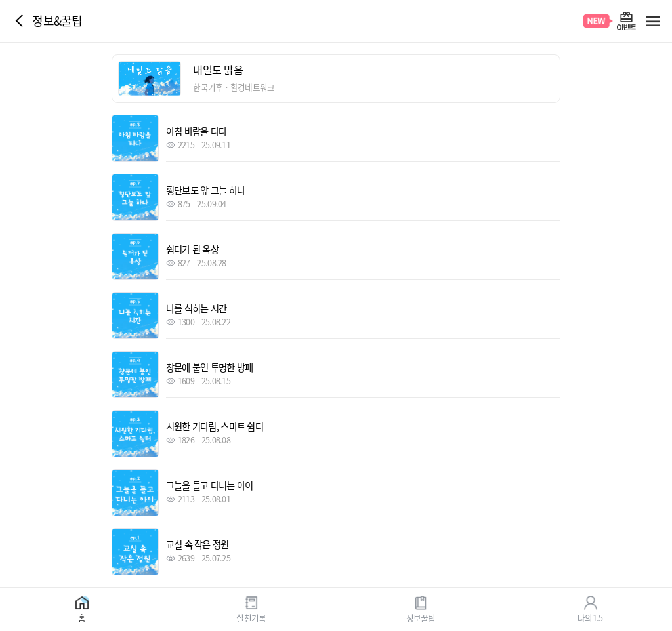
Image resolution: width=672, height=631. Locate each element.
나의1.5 (590, 617)
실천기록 (251, 617)
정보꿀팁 (421, 617)
